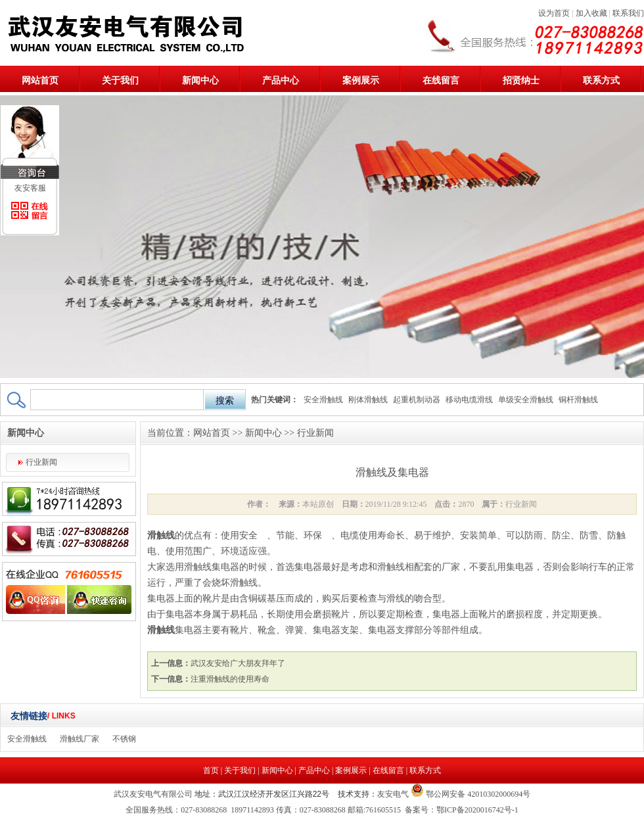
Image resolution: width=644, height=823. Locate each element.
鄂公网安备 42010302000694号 (477, 794)
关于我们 (120, 81)
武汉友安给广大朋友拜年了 (238, 663)
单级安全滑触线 (526, 400)
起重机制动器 (417, 400)
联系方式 (601, 81)
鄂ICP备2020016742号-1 (477, 810)
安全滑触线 (323, 400)
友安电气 (393, 794)
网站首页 (40, 81)
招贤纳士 (521, 81)
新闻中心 (200, 81)
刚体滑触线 (368, 400)
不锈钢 (124, 739)
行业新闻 (41, 462)
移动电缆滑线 (469, 400)
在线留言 (441, 81)
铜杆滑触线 (578, 400)
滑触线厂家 (80, 739)
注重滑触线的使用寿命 (230, 679)
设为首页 (554, 13)
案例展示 (361, 81)
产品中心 (281, 81)
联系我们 (628, 13)
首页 (211, 770)
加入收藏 (591, 13)
